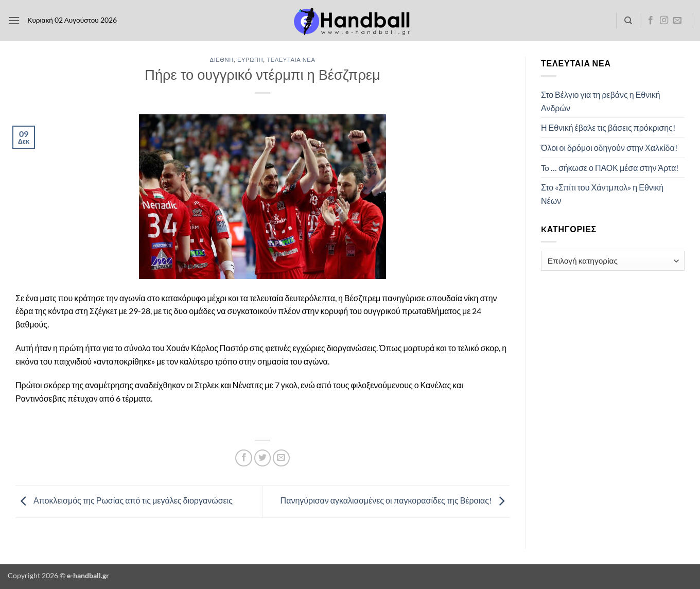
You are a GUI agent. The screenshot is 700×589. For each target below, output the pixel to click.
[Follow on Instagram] (664, 21)
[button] (14, 20)
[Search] (628, 21)
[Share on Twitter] (263, 458)
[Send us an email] (677, 21)
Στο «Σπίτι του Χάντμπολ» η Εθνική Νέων (602, 194)
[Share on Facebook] (244, 458)
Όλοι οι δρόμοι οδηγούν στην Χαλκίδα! (609, 148)
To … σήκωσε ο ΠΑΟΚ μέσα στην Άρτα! (610, 168)
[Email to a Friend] (281, 458)
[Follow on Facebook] (651, 21)
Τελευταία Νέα (291, 59)
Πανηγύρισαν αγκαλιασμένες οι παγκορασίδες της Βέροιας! (395, 500)
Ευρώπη (250, 59)
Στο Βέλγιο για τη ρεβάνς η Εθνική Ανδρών (601, 101)
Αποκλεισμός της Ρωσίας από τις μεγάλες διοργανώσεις (124, 500)
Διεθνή (222, 59)
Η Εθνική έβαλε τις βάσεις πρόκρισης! (608, 127)
